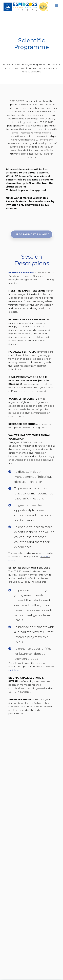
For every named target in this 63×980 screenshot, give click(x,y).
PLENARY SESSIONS (21, 272)
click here (14, 670)
